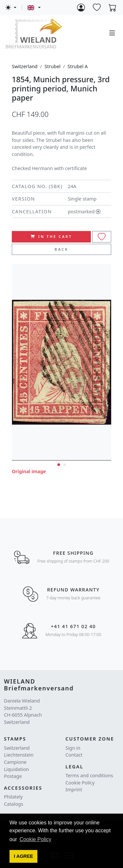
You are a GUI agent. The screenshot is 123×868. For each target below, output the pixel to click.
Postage (13, 776)
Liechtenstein (19, 755)
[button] (24, 857)
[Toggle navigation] (112, 33)
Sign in (73, 748)
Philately (13, 797)
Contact (74, 755)
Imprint (74, 790)
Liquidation (16, 769)
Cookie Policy (80, 783)
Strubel (53, 66)
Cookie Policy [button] (36, 839)
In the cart (51, 236)
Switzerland (25, 66)
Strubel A (78, 66)
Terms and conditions (89, 775)
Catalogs (14, 804)
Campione (15, 762)
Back (62, 249)
